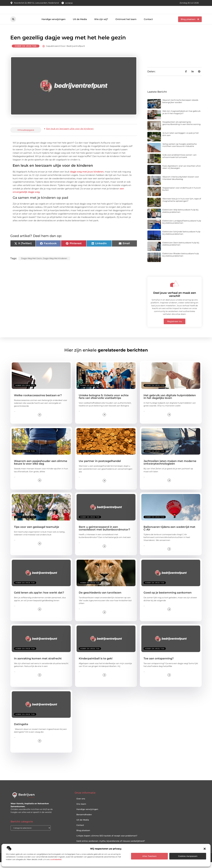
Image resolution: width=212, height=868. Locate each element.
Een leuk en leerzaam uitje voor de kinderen (70, 135)
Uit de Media (80, 25)
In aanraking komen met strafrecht (38, 664)
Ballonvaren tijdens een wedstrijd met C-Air (169, 534)
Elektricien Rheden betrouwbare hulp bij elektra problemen (181, 261)
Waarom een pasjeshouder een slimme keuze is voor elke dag (41, 468)
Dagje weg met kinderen (55, 264)
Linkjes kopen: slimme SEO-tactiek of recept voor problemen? (107, 842)
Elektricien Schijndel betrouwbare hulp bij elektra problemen (181, 239)
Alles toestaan (150, 856)
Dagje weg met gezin (32, 264)
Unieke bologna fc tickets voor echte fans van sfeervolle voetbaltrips (104, 402)
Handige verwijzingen (54, 25)
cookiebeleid (56, 859)
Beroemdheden (84, 820)
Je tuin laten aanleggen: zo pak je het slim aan (180, 140)
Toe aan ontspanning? (159, 664)
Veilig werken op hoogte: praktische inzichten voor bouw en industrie (180, 151)
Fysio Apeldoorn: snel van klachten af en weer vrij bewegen (182, 173)
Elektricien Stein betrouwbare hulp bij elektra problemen (181, 249)
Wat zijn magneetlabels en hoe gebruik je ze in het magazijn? (181, 118)
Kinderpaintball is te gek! (96, 664)
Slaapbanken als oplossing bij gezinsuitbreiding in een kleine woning (181, 129)
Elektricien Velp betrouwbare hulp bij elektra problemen (180, 217)
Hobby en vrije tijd (26, 52)
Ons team (81, 810)
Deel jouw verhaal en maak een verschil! (175, 300)
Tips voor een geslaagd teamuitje (37, 533)
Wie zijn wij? (101, 25)
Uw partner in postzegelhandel (100, 467)
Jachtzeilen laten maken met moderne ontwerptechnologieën (170, 468)
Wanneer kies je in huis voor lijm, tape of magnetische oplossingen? (182, 206)
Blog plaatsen (83, 836)
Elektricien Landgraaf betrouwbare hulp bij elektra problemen (182, 228)
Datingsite (21, 730)
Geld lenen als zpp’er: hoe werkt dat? (39, 599)
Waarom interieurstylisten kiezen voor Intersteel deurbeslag (181, 184)
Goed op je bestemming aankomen (168, 599)
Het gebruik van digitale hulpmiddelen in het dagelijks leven (170, 402)
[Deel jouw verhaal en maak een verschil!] (175, 289)
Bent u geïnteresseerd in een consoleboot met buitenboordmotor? (104, 534)
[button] (205, 849)
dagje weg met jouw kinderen (87, 178)
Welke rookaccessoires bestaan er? (38, 401)
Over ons (81, 804)
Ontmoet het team (126, 25)
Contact (148, 25)
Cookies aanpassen (188, 856)
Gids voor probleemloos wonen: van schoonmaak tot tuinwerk (179, 162)
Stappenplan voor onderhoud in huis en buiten (182, 195)
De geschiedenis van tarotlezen (100, 599)
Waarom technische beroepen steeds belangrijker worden (180, 107)
